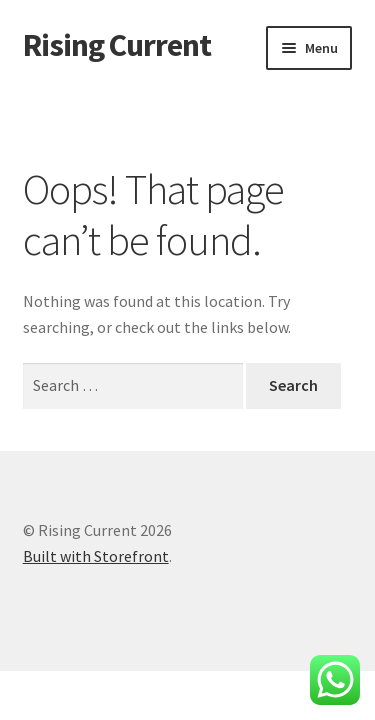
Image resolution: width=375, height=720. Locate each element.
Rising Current (117, 45)
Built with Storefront (96, 556)
